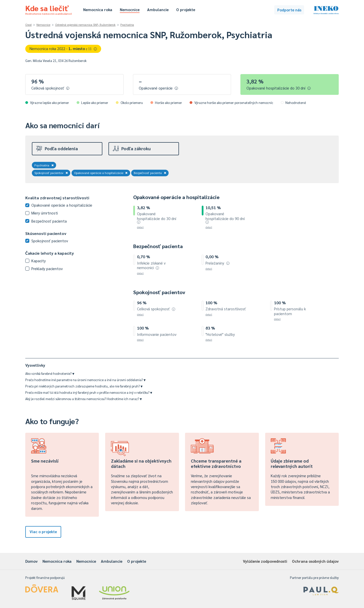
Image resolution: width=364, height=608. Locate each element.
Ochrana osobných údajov (315, 561)
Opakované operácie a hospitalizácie (101, 173)
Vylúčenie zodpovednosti (265, 561)
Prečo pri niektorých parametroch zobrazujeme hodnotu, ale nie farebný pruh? (84, 386)
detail (140, 227)
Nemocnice (130, 9)
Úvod (28, 25)
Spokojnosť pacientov (51, 173)
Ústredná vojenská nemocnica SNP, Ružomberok (85, 25)
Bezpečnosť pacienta (150, 173)
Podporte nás (289, 10)
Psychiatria (127, 25)
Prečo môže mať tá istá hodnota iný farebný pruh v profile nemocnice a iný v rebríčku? (89, 392)
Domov (31, 561)
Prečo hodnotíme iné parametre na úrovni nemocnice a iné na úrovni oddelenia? (85, 380)
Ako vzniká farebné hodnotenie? (50, 373)
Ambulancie (158, 9)
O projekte (186, 9)
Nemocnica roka (98, 9)
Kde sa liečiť (49, 9)
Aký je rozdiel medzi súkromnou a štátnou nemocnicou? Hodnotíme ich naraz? (84, 399)
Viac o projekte (43, 531)
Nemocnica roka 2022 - (63, 48)
